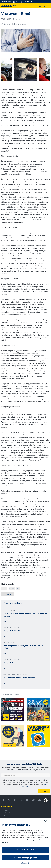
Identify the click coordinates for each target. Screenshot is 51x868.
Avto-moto (7, 813)
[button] (6, 70)
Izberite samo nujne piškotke (25, 858)
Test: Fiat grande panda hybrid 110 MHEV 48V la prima (23, 647)
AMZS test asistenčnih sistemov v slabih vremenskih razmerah (25, 615)
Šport (5, 818)
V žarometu (6, 806)
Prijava (45, 791)
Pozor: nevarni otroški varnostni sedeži (19, 678)
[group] (26, 69)
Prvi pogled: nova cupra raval (15, 663)
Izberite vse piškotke (26, 850)
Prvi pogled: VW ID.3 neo (14, 631)
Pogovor (6, 815)
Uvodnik (6, 810)
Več (5, 622)
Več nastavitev (25, 863)
